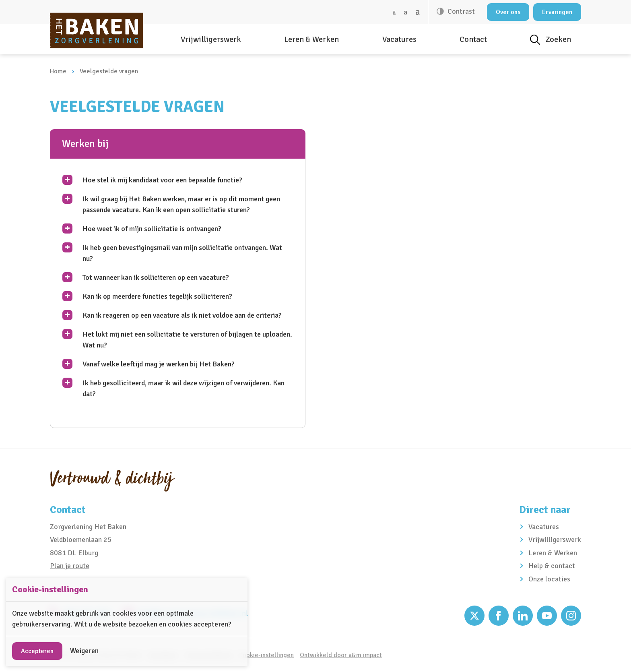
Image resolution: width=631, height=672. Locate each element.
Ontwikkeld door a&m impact (341, 655)
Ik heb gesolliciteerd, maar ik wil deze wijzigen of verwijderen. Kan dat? (184, 388)
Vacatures (399, 39)
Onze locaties (549, 579)
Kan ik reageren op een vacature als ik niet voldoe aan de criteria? (182, 315)
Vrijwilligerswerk (211, 39)
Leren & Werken (311, 39)
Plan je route (70, 566)
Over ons (508, 12)
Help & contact (552, 566)
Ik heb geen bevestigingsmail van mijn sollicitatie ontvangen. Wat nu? (182, 253)
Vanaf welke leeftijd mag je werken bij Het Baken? (159, 364)
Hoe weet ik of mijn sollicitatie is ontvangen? (152, 229)
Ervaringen (557, 12)
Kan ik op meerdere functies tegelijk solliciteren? (157, 296)
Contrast (460, 11)
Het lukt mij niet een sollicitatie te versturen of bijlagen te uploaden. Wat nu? (187, 340)
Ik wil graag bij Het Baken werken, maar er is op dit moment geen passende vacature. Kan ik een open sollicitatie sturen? (181, 204)
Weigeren (84, 651)
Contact (473, 39)
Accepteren (37, 651)
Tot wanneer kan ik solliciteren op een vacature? (156, 277)
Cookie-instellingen (266, 655)
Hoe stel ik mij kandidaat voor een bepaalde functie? (162, 180)
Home (58, 71)
